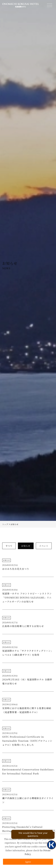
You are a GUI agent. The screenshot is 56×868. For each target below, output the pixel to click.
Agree (28, 862)
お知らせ (6, 560)
